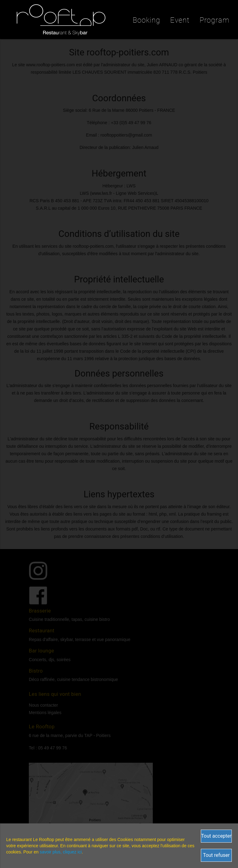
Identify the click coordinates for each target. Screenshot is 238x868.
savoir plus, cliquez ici (61, 852)
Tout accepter (216, 836)
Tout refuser (216, 855)
